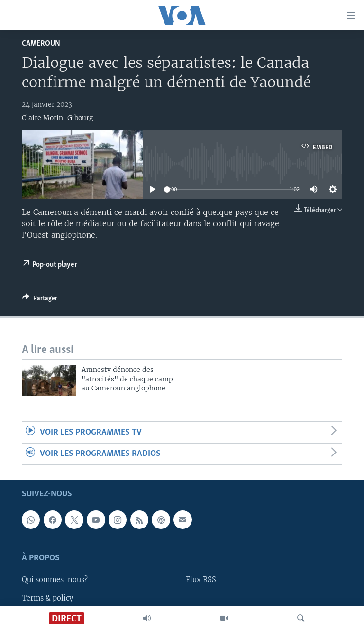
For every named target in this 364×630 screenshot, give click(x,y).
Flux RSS (201, 580)
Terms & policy (47, 598)
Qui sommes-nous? (55, 580)
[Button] (40, 300)
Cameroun (41, 43)
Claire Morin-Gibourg (57, 118)
